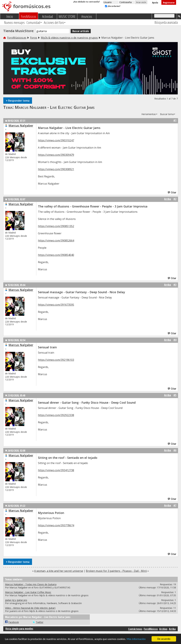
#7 (175, 505)
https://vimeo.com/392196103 (56, 360)
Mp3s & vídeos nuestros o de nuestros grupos (69, 38)
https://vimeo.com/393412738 (56, 470)
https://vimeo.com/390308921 (56, 169)
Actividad (48, 16)
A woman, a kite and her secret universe (59, 571)
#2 (175, 199)
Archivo (163, 629)
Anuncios (87, 16)
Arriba (168, 199)
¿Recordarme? (113, 6)
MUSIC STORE (67, 16)
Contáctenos (135, 629)
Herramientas (149, 114)
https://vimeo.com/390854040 (56, 255)
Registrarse (169, 3)
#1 (175, 120)
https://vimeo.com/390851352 (56, 226)
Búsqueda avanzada (166, 22)
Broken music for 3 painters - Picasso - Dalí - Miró (116, 571)
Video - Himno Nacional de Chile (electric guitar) (30, 608)
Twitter (40, 622)
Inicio (10, 16)
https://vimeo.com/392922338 (56, 415)
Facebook (14, 622)
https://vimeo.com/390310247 (56, 140)
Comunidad (33, 22)
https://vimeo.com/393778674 (56, 525)
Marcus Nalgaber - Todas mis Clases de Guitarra (31, 584)
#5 (175, 395)
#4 (175, 340)
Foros (34, 38)
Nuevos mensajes (14, 22)
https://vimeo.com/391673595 (56, 305)
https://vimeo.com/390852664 (56, 241)
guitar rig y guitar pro (16, 600)
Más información (136, 639)
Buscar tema (167, 114)
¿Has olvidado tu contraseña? (86, 2)
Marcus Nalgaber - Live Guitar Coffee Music (28, 592)
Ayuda (155, 3)
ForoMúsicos (29, 16)
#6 (175, 450)
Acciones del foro (54, 22)
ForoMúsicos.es (17, 38)
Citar (172, 192)
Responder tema (18, 101)
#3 (175, 285)
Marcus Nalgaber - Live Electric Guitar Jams (55, 107)
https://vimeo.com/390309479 (56, 155)
